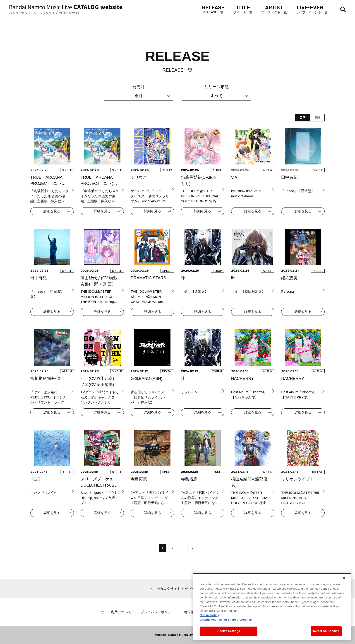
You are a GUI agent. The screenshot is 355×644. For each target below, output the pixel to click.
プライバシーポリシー (172, 612)
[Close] (344, 581)
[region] (272, 610)
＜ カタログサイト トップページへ (177, 589)
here (233, 592)
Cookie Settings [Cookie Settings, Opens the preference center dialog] (229, 634)
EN (317, 118)
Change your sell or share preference (226, 623)
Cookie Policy (209, 618)
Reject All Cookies (326, 634)
